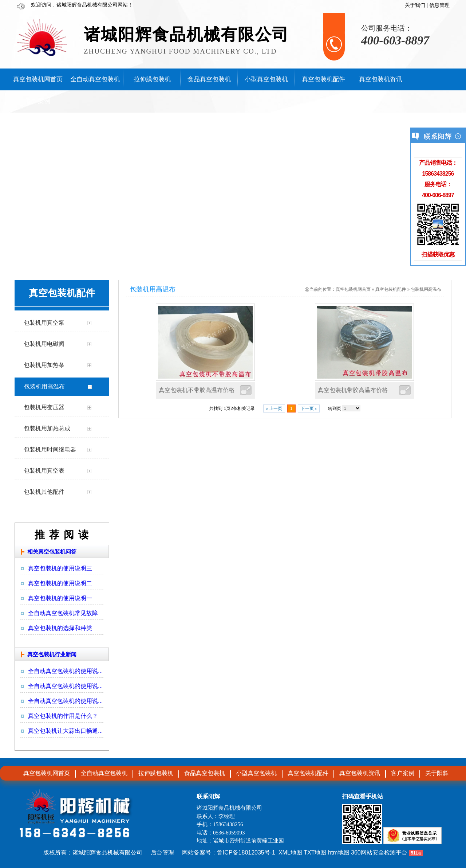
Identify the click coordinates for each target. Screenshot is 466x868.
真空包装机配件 (391, 289)
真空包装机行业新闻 (52, 654)
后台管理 (162, 853)
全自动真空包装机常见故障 (63, 613)
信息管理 (439, 5)
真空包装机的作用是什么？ (63, 716)
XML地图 (290, 853)
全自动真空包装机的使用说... (65, 671)
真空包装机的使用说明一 (60, 598)
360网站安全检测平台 (379, 853)
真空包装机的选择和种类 (60, 628)
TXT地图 (315, 853)
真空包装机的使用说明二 (60, 583)
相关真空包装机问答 (52, 552)
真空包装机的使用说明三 (60, 568)
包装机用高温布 (426, 289)
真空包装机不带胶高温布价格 (197, 390)
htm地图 (339, 853)
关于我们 (415, 5)
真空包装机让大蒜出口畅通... (65, 731)
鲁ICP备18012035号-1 (246, 853)
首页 (366, 289)
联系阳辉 (208, 796)
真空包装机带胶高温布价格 (353, 390)
